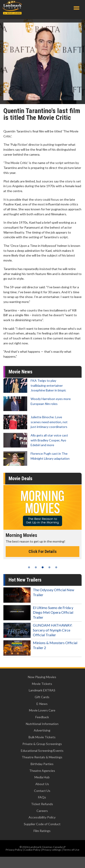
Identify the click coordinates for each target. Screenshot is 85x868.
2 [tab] (36, 567)
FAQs (42, 797)
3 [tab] (43, 567)
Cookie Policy (32, 850)
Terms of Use (71, 850)
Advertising (42, 730)
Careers (42, 811)
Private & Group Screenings (42, 744)
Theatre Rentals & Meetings (42, 757)
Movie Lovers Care (42, 710)
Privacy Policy (14, 850)
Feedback (42, 717)
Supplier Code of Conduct (42, 824)
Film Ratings (42, 831)
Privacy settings (52, 850)
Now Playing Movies (42, 677)
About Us (42, 784)
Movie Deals (21, 478)
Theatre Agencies (42, 771)
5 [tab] (56, 567)
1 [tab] (29, 567)
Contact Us (42, 791)
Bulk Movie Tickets (42, 737)
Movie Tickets (42, 684)
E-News (42, 704)
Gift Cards (42, 697)
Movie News (21, 372)
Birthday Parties (42, 764)
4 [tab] (49, 567)
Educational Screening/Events (42, 751)
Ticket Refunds (42, 804)
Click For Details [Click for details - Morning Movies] (43, 551)
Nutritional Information (42, 724)
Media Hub (42, 777)
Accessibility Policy (42, 817)
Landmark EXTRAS (42, 690)
